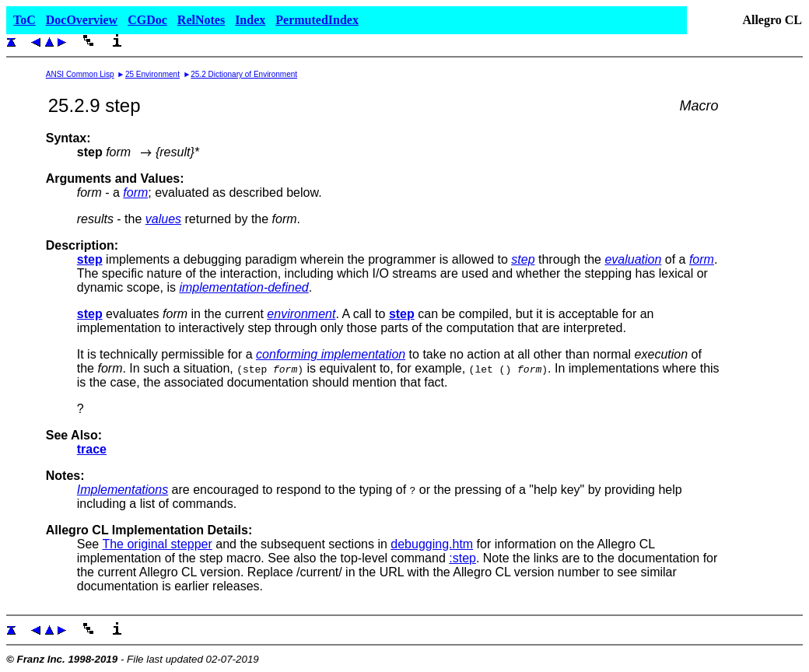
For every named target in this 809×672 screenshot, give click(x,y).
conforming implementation (331, 354)
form (135, 192)
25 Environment (152, 74)
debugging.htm (432, 544)
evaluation (633, 259)
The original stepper (157, 544)
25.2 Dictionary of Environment (244, 74)
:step (462, 558)
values (163, 219)
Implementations (123, 490)
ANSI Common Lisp (80, 74)
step (523, 259)
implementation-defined (243, 287)
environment (301, 314)
